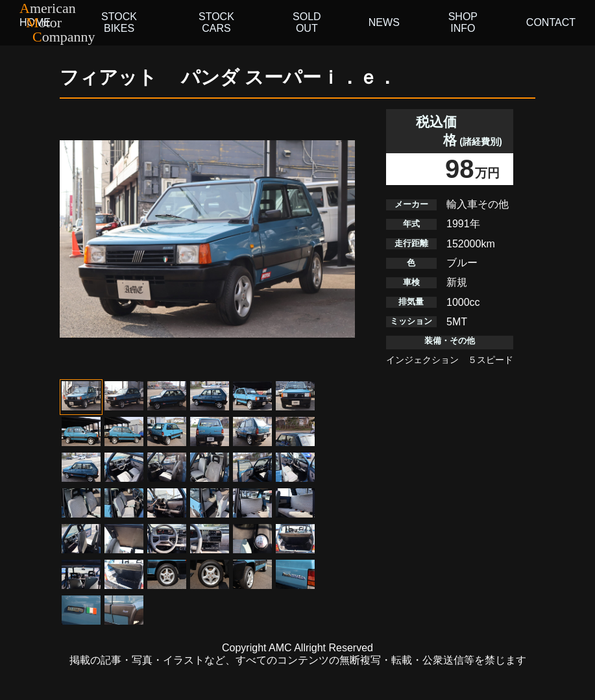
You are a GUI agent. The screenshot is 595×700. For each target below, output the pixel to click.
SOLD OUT (307, 22)
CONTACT (551, 22)
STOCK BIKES (119, 22)
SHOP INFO (463, 22)
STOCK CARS (216, 22)
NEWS (384, 22)
